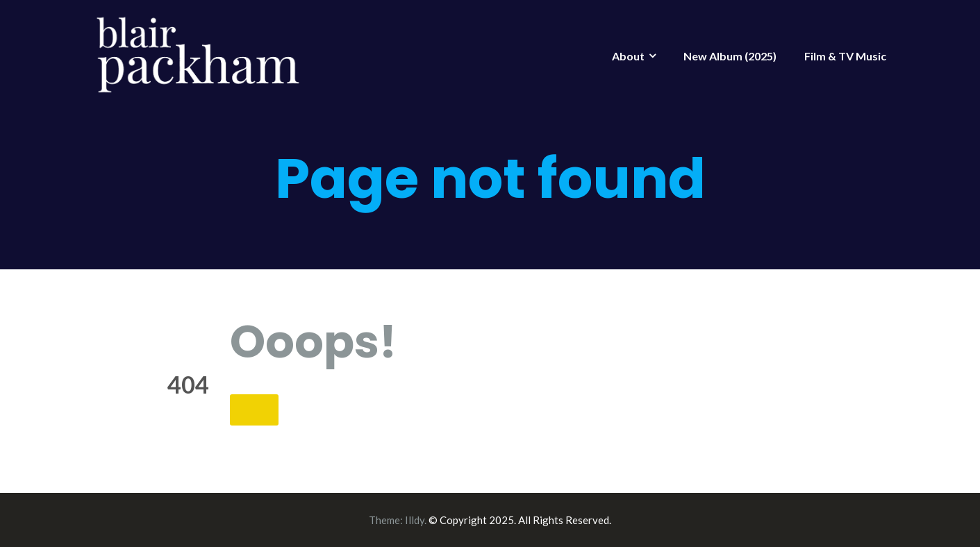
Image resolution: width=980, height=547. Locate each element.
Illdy (415, 520)
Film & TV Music (845, 56)
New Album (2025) (730, 56)
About (628, 56)
